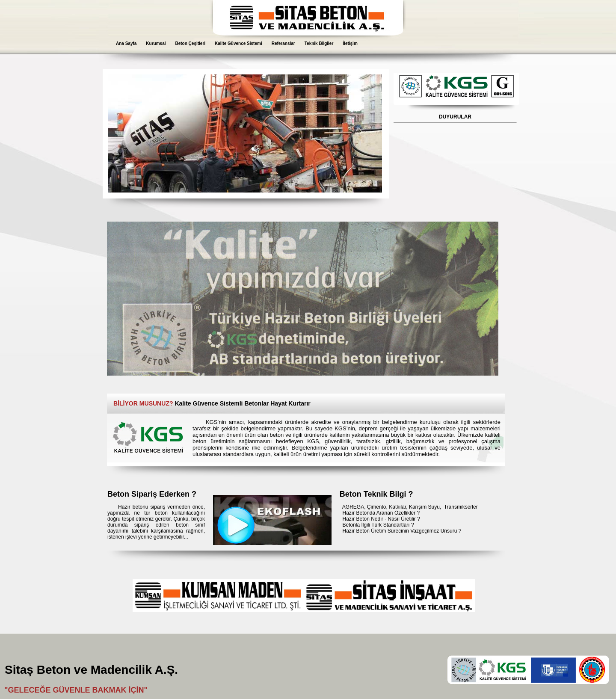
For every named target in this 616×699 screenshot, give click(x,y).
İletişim (350, 43)
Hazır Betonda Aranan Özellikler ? (381, 513)
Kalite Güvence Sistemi (238, 43)
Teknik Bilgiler (319, 43)
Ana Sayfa (126, 43)
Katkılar (397, 507)
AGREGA (353, 507)
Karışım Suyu (424, 507)
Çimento (377, 507)
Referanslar (283, 43)
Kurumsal (156, 43)
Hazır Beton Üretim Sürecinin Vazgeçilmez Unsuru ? (402, 531)
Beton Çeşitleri (190, 43)
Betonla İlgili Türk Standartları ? (378, 525)
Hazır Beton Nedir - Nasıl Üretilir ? (381, 519)
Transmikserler (461, 507)
